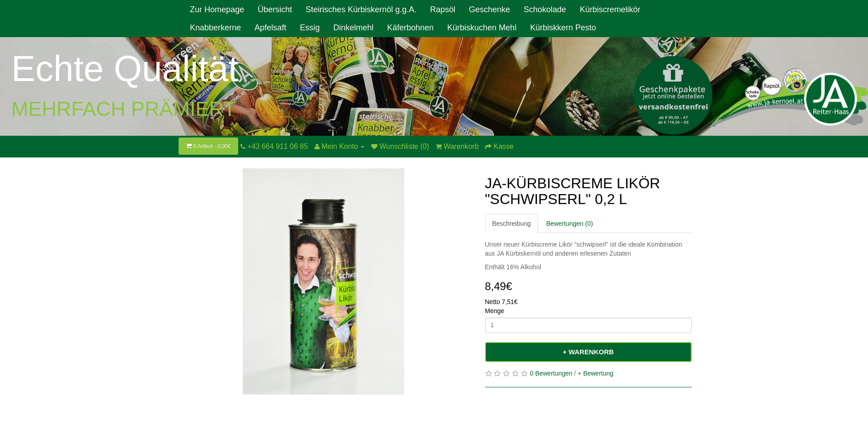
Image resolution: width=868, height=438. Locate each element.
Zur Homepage (217, 10)
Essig (310, 28)
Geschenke (489, 10)
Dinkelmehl (353, 28)
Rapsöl (443, 10)
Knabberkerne (215, 28)
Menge (495, 311)
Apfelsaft (270, 28)
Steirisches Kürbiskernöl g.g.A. (361, 10)
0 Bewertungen (551, 373)
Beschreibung (512, 224)
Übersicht (275, 10)
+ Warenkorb (588, 352)
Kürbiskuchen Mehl (482, 28)
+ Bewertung (596, 373)
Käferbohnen (410, 28)
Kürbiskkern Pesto (563, 28)
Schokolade (545, 10)
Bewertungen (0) (570, 224)
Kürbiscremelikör (610, 10)
